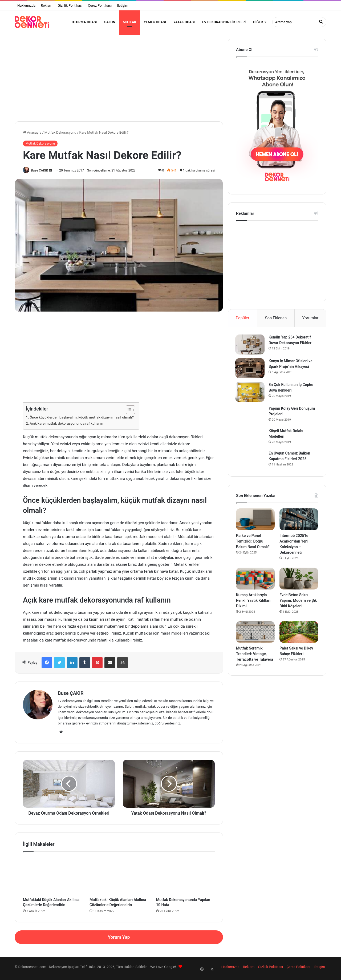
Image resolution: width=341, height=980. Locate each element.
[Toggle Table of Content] (128, 413)
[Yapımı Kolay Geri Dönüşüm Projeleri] (251, 419)
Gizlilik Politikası (70, 5)
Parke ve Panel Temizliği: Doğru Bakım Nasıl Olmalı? (253, 546)
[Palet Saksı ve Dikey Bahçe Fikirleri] (299, 637)
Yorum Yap (119, 941)
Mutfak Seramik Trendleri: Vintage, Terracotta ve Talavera (255, 659)
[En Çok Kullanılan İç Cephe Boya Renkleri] (251, 396)
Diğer (258, 22)
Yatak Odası (184, 22)
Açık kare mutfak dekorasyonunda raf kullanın (66, 427)
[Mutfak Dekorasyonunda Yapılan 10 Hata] (185, 879)
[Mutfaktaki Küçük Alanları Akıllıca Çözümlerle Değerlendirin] (52, 879)
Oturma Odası (84, 22)
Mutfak (130, 22)
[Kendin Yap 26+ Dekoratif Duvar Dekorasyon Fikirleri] (251, 348)
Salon (110, 22)
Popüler (243, 321)
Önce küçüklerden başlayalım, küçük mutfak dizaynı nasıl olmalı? (82, 421)
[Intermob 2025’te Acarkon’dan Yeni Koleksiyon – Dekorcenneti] (299, 524)
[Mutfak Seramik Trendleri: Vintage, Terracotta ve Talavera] (255, 637)
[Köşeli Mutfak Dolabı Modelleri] (251, 441)
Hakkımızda (26, 5)
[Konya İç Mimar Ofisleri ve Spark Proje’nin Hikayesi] (251, 372)
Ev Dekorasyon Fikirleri (224, 22)
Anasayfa (32, 136)
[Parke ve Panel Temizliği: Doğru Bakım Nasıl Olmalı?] (255, 524)
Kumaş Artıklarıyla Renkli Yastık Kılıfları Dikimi (253, 605)
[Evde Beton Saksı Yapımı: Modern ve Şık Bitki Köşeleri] (299, 583)
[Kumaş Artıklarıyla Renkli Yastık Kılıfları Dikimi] (255, 583)
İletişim (123, 5)
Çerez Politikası (100, 5)
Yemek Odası (155, 22)
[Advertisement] (119, 79)
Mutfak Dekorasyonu (60, 136)
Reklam (46, 5)
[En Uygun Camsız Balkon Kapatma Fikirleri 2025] (251, 464)
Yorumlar (310, 321)
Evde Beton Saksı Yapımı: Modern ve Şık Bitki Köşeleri (298, 605)
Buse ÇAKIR (41, 174)
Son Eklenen (276, 321)
